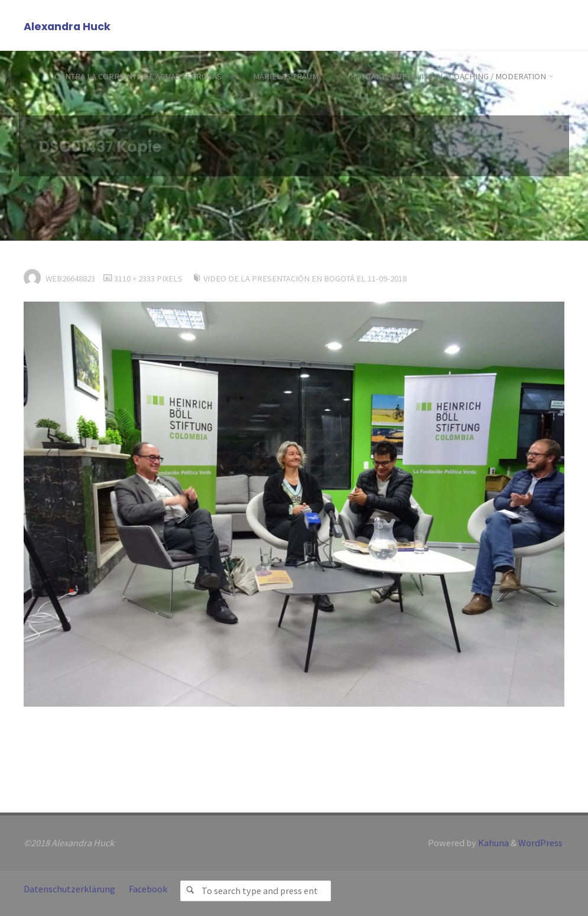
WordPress (540, 843)
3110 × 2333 (135, 279)
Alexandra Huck (67, 26)
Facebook (148, 889)
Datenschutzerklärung (69, 889)
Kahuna (493, 843)
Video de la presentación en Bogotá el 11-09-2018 (305, 279)
